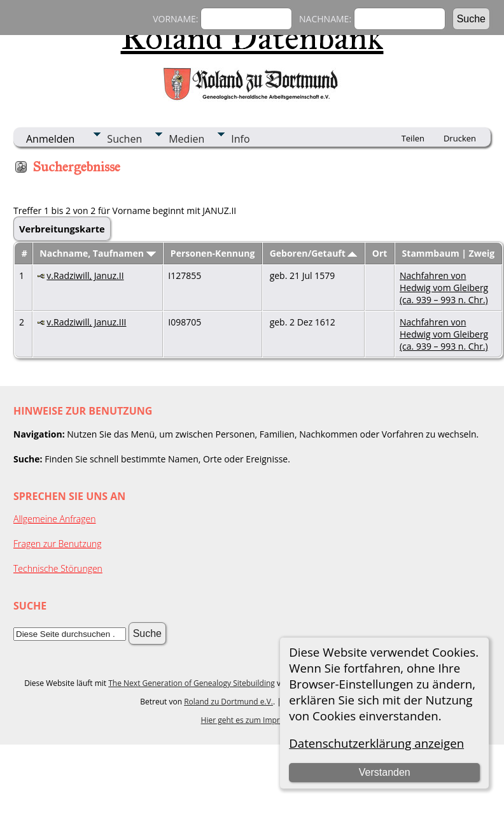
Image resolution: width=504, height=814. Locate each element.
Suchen (124, 139)
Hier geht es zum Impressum (252, 720)
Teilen (413, 138)
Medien (186, 139)
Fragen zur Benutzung (58, 544)
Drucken (460, 138)
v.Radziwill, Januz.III (86, 322)
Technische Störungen (58, 568)
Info (240, 139)
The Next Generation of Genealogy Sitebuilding (192, 683)
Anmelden (50, 139)
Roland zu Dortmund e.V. (228, 702)
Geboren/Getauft (314, 253)
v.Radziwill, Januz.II (85, 275)
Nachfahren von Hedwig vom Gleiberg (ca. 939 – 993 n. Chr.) (444, 288)
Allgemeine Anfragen (55, 519)
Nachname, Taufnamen (97, 253)
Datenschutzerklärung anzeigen (376, 743)
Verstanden (385, 772)
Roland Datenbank (252, 38)
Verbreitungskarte (62, 229)
